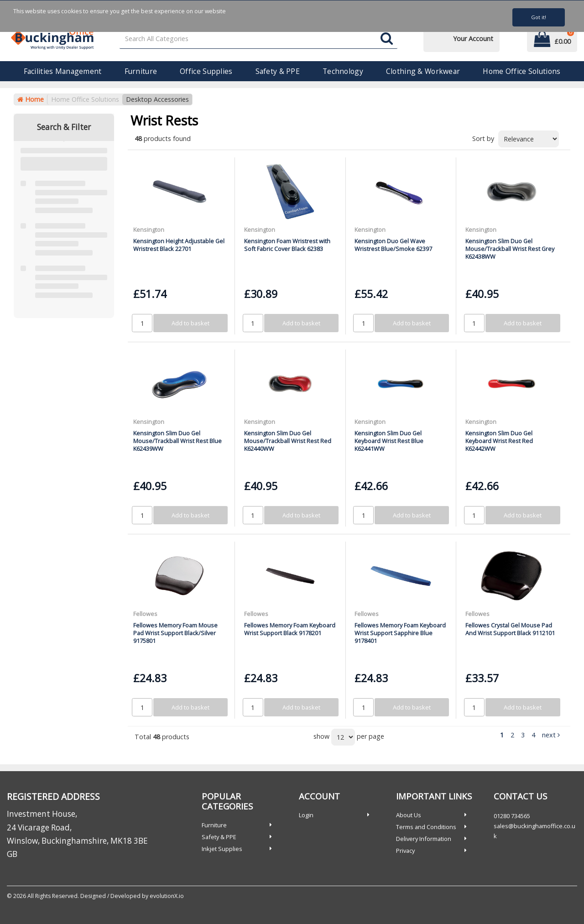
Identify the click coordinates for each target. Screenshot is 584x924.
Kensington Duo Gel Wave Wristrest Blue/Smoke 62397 (393, 245)
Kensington (149, 230)
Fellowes (145, 614)
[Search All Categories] (259, 39)
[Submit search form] (387, 39)
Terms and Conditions (426, 827)
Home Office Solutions (521, 71)
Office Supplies (206, 71)
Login (306, 815)
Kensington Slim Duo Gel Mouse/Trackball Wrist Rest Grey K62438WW (510, 249)
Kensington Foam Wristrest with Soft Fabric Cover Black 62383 (287, 245)
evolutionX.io (167, 896)
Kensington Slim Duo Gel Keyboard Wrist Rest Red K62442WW (499, 441)
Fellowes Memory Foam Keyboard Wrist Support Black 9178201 (290, 629)
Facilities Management (63, 71)
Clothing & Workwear (423, 71)
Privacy (405, 851)
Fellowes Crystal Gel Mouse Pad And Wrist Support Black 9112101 (510, 629)
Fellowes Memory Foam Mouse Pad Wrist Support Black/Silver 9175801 (175, 633)
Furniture (141, 71)
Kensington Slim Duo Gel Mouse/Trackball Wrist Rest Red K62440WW (288, 441)
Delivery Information (424, 839)
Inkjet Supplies (222, 849)
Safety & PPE (278, 71)
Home (31, 99)
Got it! (539, 17)
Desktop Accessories (157, 99)
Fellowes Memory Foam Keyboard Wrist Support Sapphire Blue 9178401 (400, 633)
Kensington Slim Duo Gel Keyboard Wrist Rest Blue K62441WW (389, 441)
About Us (409, 815)
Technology (343, 71)
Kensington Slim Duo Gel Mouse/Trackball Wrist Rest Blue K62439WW (177, 441)
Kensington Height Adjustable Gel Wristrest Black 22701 (179, 245)
